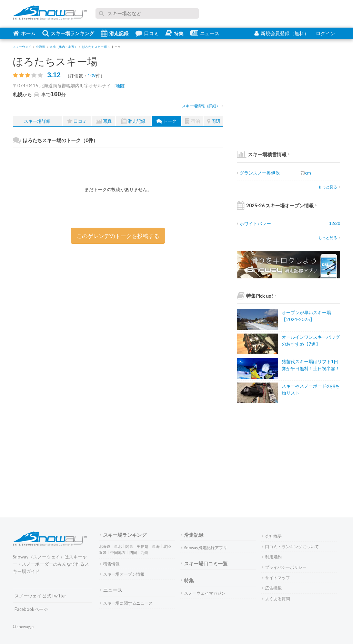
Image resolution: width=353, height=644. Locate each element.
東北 (118, 546)
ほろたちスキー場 (55, 61)
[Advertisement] (171, 297)
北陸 (167, 546)
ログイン (325, 33)
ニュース (205, 33)
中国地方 (118, 552)
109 (92, 76)
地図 (120, 86)
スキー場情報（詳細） (203, 106)
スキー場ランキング (68, 33)
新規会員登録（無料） (282, 33)
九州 (144, 552)
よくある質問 (276, 599)
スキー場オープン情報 (122, 574)
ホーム (24, 33)
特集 (174, 33)
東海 (156, 546)
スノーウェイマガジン (203, 593)
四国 (133, 552)
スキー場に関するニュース (126, 603)
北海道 (105, 546)
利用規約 (272, 557)
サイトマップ (276, 578)
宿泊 (193, 121)
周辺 (214, 121)
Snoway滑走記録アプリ (204, 548)
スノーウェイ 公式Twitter (40, 596)
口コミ (147, 33)
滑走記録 (115, 33)
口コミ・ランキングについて (290, 547)
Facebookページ (31, 609)
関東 (129, 546)
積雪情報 (110, 564)
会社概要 (272, 536)
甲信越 (143, 546)
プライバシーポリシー (284, 567)
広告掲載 (272, 588)
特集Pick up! (256, 296)
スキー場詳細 (37, 121)
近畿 (103, 552)
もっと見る (329, 187)
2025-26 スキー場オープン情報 (277, 205)
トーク (167, 121)
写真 (104, 121)
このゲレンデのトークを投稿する (118, 236)
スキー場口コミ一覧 (204, 563)
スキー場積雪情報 (262, 154)
